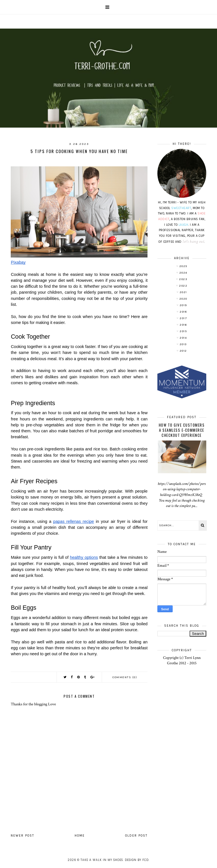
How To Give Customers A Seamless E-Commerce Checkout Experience (182, 430)
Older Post (136, 836)
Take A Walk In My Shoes (102, 860)
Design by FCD (137, 860)
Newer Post (22, 836)
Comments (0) (125, 677)
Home (80, 836)
